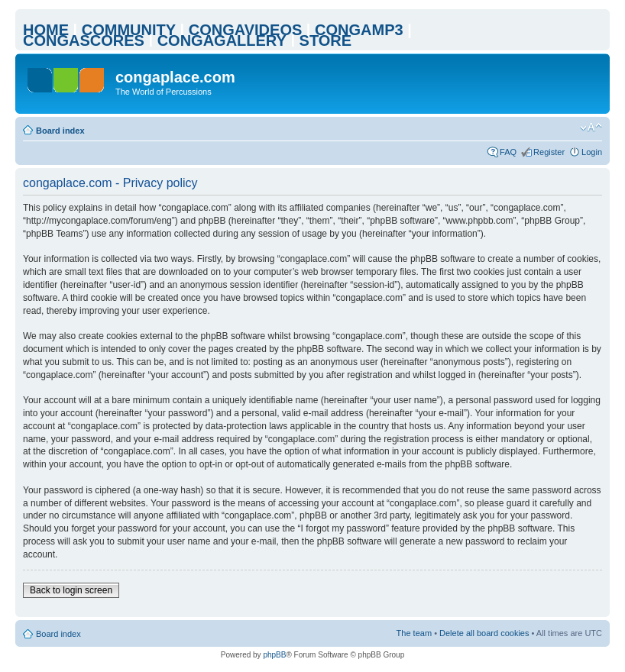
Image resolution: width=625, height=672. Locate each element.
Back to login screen (71, 590)
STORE (326, 40)
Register (549, 152)
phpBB (274, 655)
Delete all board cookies (484, 633)
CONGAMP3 (359, 30)
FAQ (508, 152)
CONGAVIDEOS (246, 30)
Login (592, 152)
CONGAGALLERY (222, 40)
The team (414, 633)
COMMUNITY (129, 30)
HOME (46, 30)
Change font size (591, 128)
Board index (60, 131)
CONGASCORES (84, 40)
